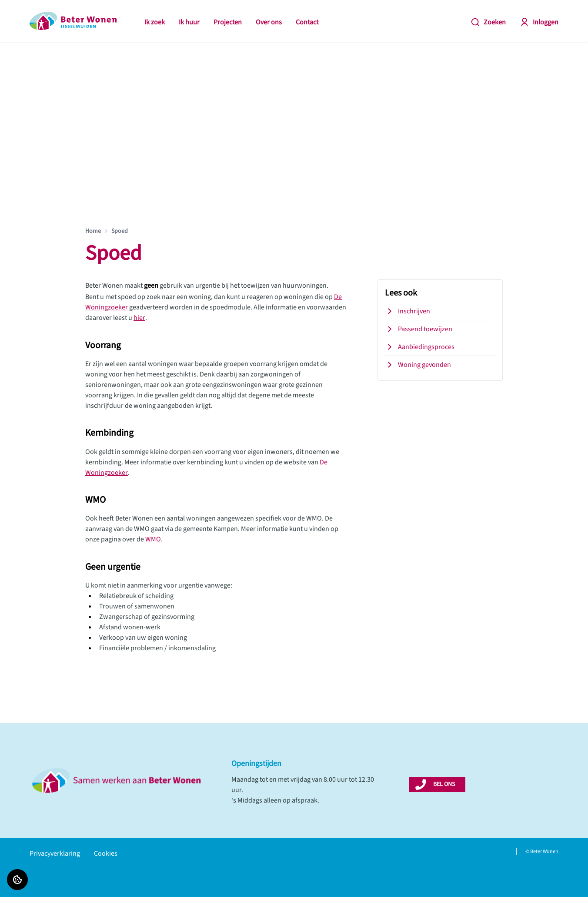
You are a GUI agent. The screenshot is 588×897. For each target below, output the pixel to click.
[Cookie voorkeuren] (17, 880)
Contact (307, 22)
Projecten (228, 22)
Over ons (269, 22)
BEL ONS (444, 784)
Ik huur (189, 22)
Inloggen (539, 22)
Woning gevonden (418, 365)
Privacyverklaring (55, 853)
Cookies (106, 853)
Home (93, 231)
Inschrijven (408, 311)
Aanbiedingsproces (420, 347)
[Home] (73, 21)
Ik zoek (155, 22)
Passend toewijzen (419, 329)
